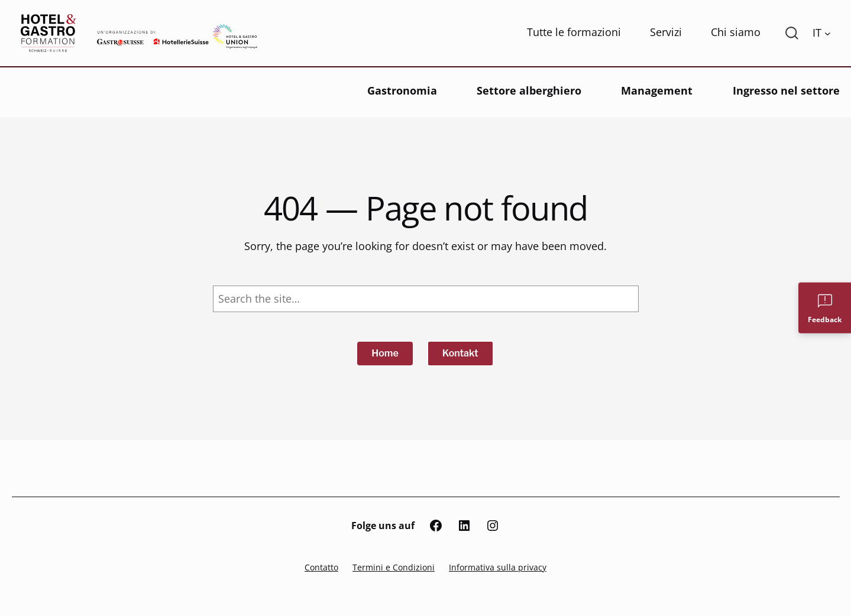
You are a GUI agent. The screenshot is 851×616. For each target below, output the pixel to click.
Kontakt (460, 353)
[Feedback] (825, 308)
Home (385, 353)
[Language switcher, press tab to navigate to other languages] (821, 33)
